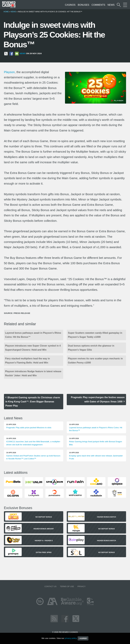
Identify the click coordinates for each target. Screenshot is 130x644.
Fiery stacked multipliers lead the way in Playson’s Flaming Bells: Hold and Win (28, 361)
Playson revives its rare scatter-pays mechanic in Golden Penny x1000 (95, 361)
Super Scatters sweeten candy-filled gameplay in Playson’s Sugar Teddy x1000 (95, 335)
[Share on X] (6, 53)
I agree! (83, 638)
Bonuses (83, 5)
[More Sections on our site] (125, 5)
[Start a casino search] (119, 5)
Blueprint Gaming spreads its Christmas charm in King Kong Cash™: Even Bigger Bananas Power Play (33, 402)
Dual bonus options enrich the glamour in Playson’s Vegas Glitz (91, 348)
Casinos (70, 5)
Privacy (81, 586)
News (111, 5)
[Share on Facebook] (11, 53)
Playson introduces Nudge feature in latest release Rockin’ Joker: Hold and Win (33, 373)
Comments (98, 5)
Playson (9, 72)
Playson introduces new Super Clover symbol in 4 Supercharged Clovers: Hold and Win (33, 348)
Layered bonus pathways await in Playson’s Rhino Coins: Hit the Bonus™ (33, 335)
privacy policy (71, 638)
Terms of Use (67, 586)
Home (6, 12)
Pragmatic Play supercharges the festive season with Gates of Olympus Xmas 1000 (98, 399)
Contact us (51, 586)
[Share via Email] (17, 53)
